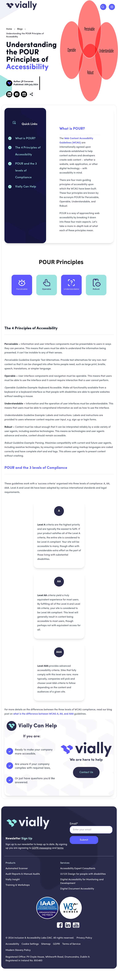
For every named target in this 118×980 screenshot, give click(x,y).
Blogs (20, 29)
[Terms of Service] (71, 944)
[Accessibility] (12, 944)
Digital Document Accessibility (77, 889)
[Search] (103, 7)
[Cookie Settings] (30, 944)
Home (9, 29)
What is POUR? (25, 139)
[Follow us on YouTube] (76, 925)
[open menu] (112, 7)
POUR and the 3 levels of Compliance (26, 171)
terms (60, 848)
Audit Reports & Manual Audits (23, 874)
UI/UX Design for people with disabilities (83, 874)
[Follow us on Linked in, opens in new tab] (9, 94)
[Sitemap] (46, 944)
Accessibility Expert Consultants (78, 869)
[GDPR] (56, 944)
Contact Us (86, 772)
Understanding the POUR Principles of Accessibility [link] (25, 35)
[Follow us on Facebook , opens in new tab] (17, 94)
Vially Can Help (26, 187)
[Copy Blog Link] (31, 94)
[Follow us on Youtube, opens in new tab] (24, 94)
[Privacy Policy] (84, 938)
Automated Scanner (17, 869)
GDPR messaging (42, 848)
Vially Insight (13, 880)
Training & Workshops (18, 885)
